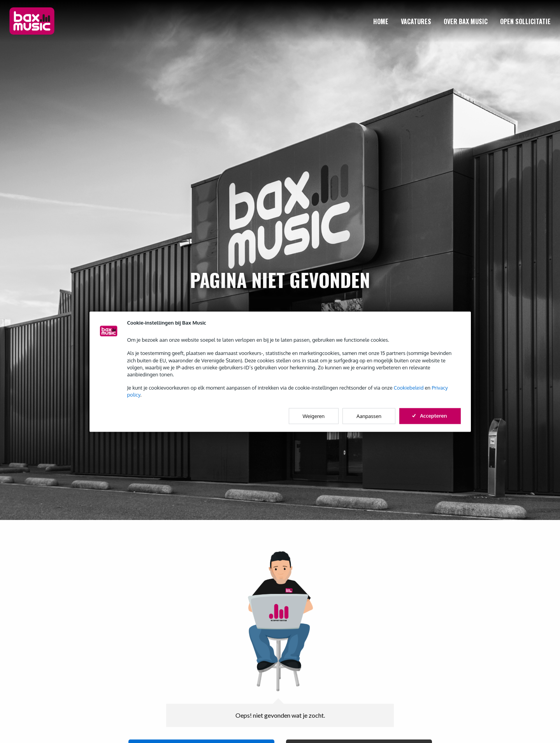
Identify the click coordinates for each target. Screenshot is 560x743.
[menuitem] (381, 21)
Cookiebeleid (409, 388)
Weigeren (314, 416)
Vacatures (416, 21)
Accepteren (430, 415)
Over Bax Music (466, 21)
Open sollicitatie (525, 21)
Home (381, 21)
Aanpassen (369, 416)
